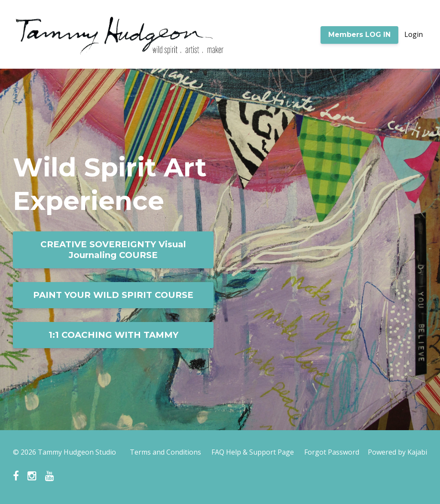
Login (414, 34)
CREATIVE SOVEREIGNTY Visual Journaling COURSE (113, 250)
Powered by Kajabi (397, 452)
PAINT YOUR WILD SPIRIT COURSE (113, 295)
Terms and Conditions (165, 452)
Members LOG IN (359, 35)
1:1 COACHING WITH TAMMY (113, 335)
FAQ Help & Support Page (253, 452)
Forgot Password (332, 452)
